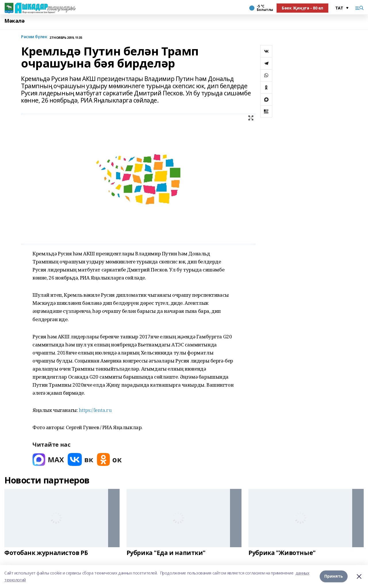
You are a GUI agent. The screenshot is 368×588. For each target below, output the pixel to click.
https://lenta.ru (95, 410)
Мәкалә (14, 21)
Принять (334, 576)
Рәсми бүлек (34, 37)
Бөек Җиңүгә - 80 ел (302, 8)
